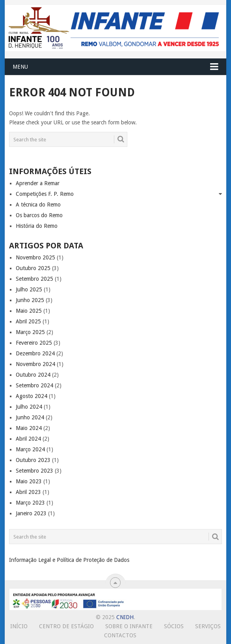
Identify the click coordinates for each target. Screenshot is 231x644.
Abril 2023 (28, 492)
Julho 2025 (29, 289)
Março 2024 (30, 449)
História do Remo (37, 226)
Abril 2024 (28, 439)
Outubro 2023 (33, 460)
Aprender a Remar (38, 183)
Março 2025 (30, 332)
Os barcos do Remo (39, 215)
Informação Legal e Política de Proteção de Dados (69, 560)
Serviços (208, 626)
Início (19, 626)
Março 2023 (30, 503)
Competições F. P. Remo (45, 194)
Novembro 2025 (35, 257)
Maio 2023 (29, 481)
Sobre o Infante (129, 626)
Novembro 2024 (35, 364)
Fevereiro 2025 (34, 343)
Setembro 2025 (34, 279)
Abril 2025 (28, 321)
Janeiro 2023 (31, 513)
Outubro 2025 (33, 268)
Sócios (174, 626)
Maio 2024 (29, 428)
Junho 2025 (30, 300)
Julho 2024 (29, 407)
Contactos (120, 635)
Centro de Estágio (66, 626)
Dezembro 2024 (35, 353)
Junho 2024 (30, 417)
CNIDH (125, 617)
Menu (20, 67)
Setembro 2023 (34, 471)
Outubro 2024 (33, 375)
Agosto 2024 (32, 396)
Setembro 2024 (34, 385)
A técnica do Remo (38, 205)
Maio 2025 (29, 311)
